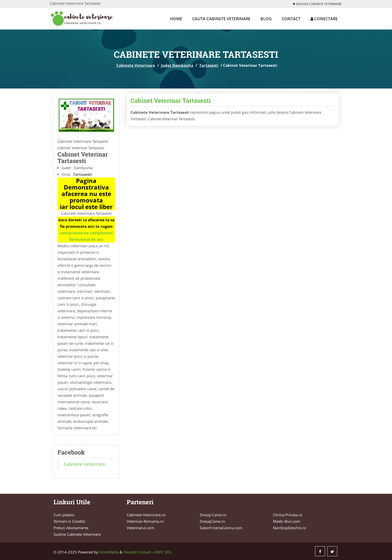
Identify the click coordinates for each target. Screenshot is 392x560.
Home (176, 19)
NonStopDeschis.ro (289, 528)
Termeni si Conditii (69, 521)
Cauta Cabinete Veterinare (221, 19)
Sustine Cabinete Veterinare (77, 534)
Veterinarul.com (140, 528)
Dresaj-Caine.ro (213, 515)
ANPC (159, 552)
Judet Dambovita (177, 65)
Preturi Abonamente (71, 528)
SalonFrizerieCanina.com (221, 528)
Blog (266, 19)
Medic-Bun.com (287, 521)
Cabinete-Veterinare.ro (146, 515)
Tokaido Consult (137, 552)
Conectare (324, 19)
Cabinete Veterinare (136, 65)
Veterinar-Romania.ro (145, 521)
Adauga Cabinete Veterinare (317, 4)
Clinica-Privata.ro (288, 515)
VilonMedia (109, 552)
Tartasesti (209, 65)
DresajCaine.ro (212, 521)
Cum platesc (64, 515)
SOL (168, 552)
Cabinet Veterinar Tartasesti (171, 100)
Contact (291, 19)
